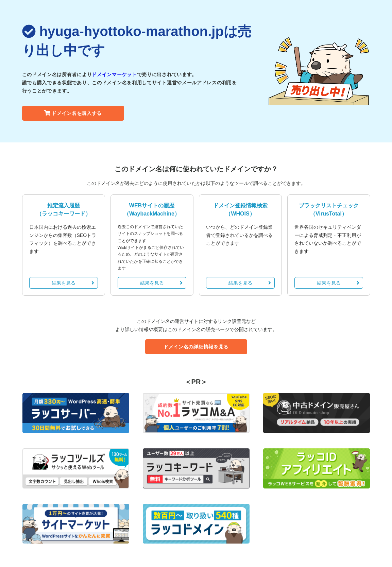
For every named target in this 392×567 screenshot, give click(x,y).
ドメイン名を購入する (73, 113)
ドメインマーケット (114, 74)
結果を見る (73, 283)
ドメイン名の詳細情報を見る (196, 347)
